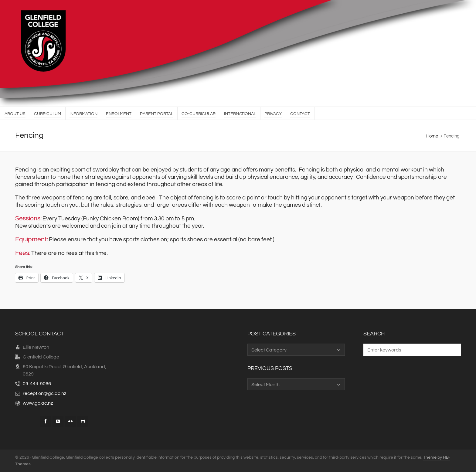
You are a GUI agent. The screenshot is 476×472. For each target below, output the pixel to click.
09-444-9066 (37, 384)
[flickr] (70, 421)
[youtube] (58, 421)
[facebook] (46, 421)
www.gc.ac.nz (38, 403)
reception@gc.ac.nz (44, 393)
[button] (453, 350)
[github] (83, 421)
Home (432, 136)
